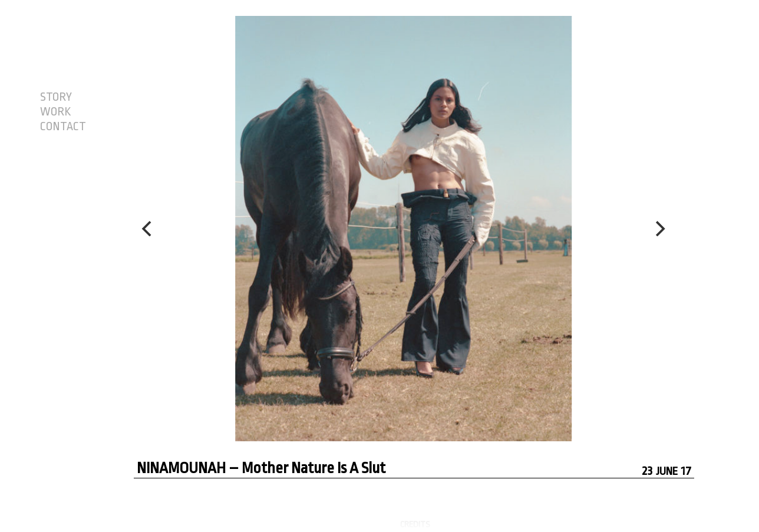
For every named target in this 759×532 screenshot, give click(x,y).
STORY (56, 97)
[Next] (659, 229)
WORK (55, 112)
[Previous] (148, 229)
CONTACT (63, 127)
